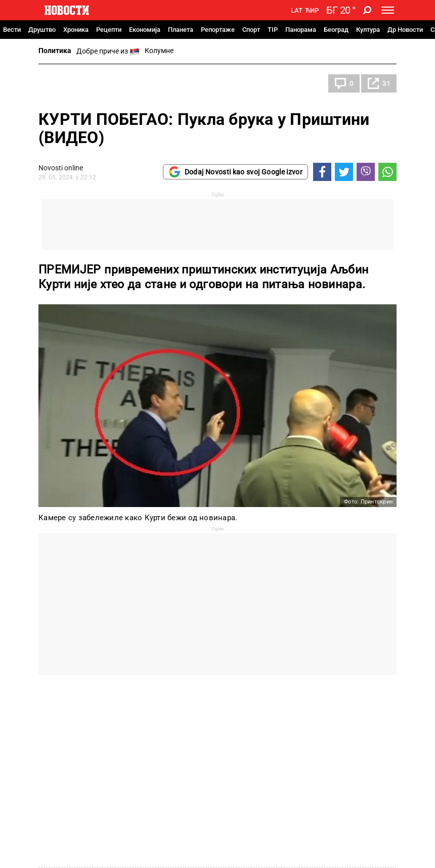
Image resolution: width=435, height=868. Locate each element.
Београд (336, 30)
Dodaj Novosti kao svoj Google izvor (235, 172)
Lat (297, 11)
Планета (181, 30)
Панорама (301, 30)
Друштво (42, 30)
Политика (55, 51)
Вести (12, 30)
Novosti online (61, 168)
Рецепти (109, 30)
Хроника (76, 30)
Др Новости (405, 30)
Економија (145, 30)
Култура (368, 30)
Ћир (312, 11)
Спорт (251, 30)
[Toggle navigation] (388, 10)
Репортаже (218, 30)
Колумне (159, 51)
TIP (273, 30)
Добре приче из (108, 52)
